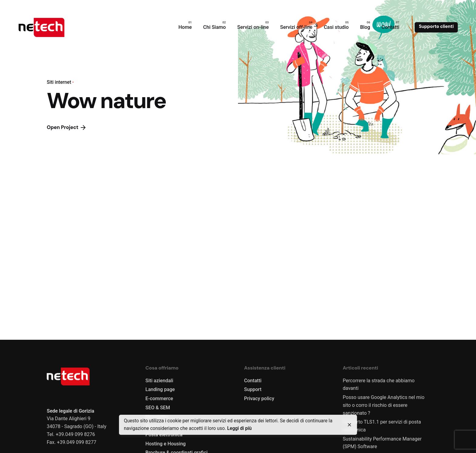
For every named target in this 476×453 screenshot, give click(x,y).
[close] (349, 425)
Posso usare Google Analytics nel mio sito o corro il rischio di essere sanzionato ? (384, 405)
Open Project (66, 127)
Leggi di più (239, 428)
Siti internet (59, 82)
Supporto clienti (436, 26)
